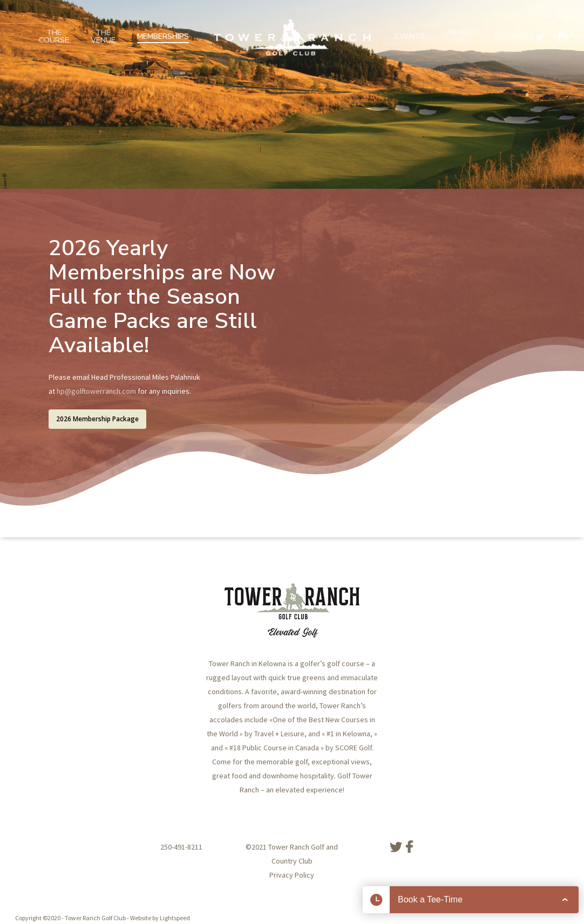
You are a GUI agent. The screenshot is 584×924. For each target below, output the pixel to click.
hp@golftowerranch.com (96, 391)
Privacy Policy (292, 875)
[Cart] (563, 37)
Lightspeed (175, 918)
